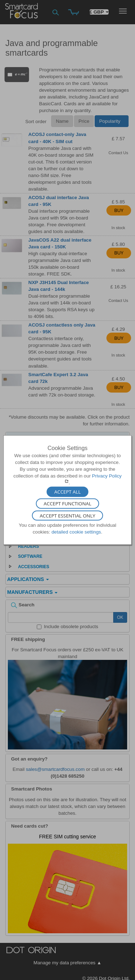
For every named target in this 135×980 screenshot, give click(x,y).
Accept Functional (67, 504)
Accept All (67, 492)
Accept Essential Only (67, 516)
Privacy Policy (107, 476)
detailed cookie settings (76, 532)
